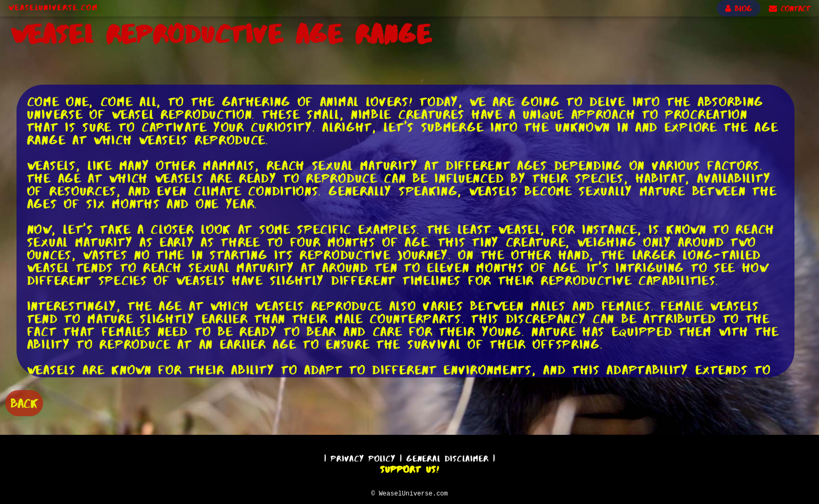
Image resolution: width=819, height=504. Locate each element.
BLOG (739, 9)
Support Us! (409, 468)
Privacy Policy (363, 457)
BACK (24, 402)
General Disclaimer (448, 457)
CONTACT (790, 9)
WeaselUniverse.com (53, 7)
